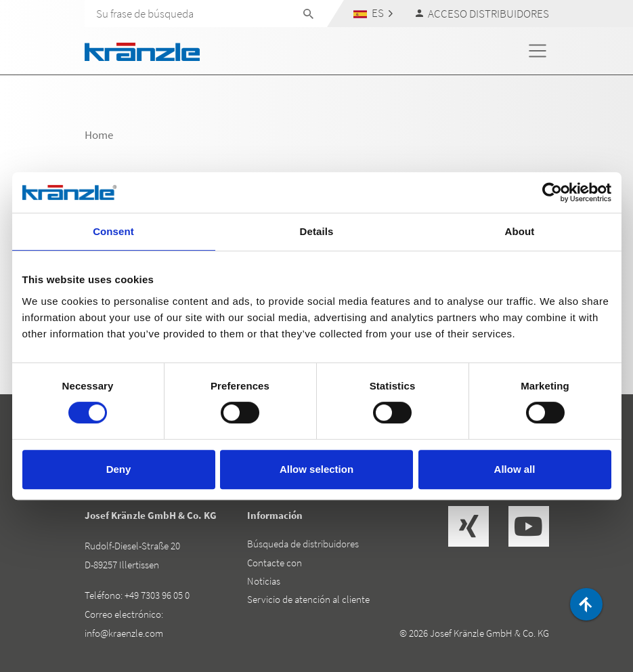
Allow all (515, 469)
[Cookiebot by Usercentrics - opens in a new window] (552, 192)
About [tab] (520, 231)
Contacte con (275, 563)
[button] (373, 13)
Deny (119, 469)
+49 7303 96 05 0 (157, 595)
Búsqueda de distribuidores (303, 544)
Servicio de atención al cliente (308, 599)
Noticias (264, 581)
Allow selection (316, 469)
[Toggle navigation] (538, 51)
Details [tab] (317, 231)
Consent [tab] (113, 231)
